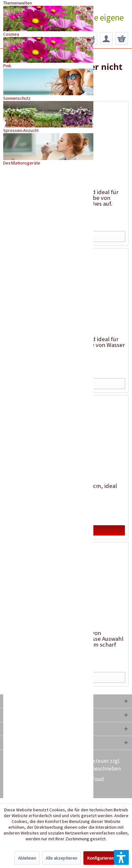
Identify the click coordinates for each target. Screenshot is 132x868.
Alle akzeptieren (61, 858)
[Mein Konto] (106, 39)
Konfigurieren (100, 858)
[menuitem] (106, 39)
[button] (121, 857)
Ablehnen (27, 858)
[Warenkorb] (122, 39)
